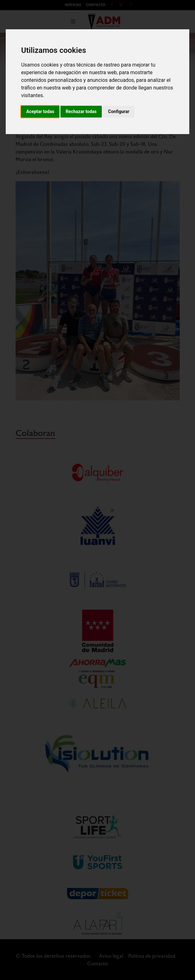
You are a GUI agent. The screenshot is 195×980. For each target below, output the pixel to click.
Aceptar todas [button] (40, 111)
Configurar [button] (119, 111)
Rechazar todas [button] (81, 111)
